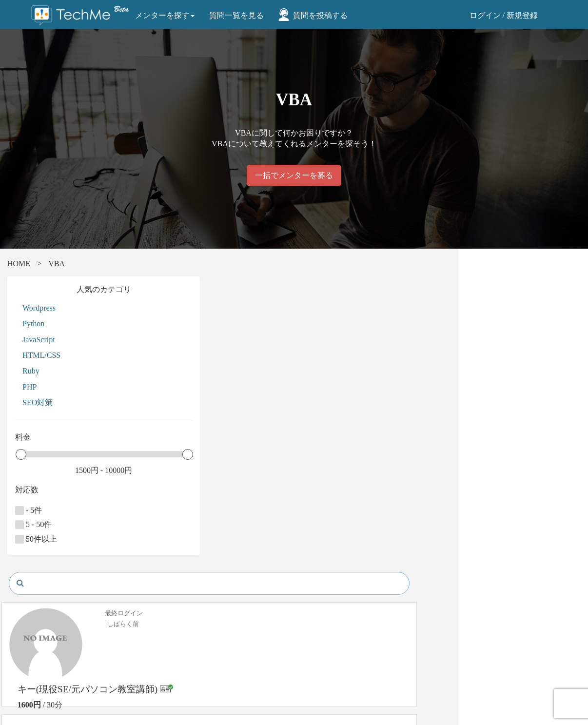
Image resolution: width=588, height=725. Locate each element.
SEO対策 (68, 402)
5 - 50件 (64, 525)
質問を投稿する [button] (322, 15)
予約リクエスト (505, 356)
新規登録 (522, 15)
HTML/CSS (72, 355)
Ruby (62, 371)
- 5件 (59, 510)
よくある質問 (59, 678)
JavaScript (69, 340)
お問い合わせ (59, 690)
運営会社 (183, 690)
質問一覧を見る (238, 15)
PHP (60, 387)
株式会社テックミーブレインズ (356, 640)
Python (64, 323)
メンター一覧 (59, 657)
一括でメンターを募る (294, 175)
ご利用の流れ (59, 668)
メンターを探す (167, 15)
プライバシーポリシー (204, 668)
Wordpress (70, 308)
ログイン (485, 15)
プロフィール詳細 (507, 380)
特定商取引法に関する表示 (211, 657)
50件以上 (67, 539)
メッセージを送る (507, 332)
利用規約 (183, 678)
